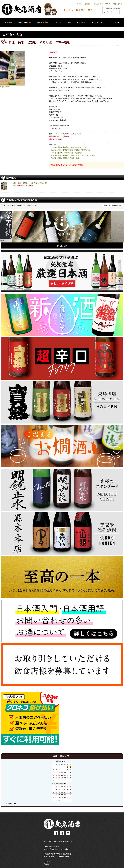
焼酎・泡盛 (41, 22)
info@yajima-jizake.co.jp (58, 848)
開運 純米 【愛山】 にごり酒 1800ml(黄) (30, 183)
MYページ (68, 10)
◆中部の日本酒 (68, 147)
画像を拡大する (5, 87)
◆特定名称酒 (68, 150)
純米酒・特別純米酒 (82, 150)
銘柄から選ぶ (23, 22)
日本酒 (7, 22)
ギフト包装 (115, 22)
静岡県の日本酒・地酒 (71, 158)
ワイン (57, 22)
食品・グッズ (97, 22)
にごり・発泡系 (89, 155)
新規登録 (81, 10)
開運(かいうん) (82, 147)
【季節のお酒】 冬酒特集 (72, 153)
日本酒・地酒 (56, 147)
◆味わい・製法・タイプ (72, 155)
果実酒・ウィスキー (76, 22)
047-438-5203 (53, 846)
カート (92, 10)
